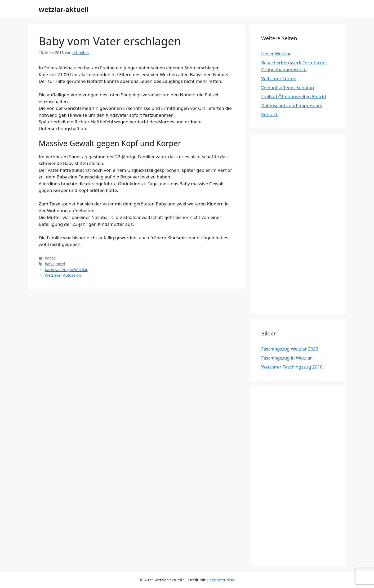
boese (50, 258)
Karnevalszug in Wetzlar (66, 270)
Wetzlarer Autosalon (63, 275)
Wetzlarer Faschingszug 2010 (292, 367)
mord (60, 264)
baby (49, 264)
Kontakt (269, 115)
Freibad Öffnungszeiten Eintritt (294, 96)
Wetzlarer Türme (279, 78)
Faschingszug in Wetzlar (286, 358)
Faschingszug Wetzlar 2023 (290, 349)
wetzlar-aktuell (64, 9)
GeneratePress (220, 580)
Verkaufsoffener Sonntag (288, 87)
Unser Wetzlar (276, 54)
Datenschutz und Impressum (292, 106)
